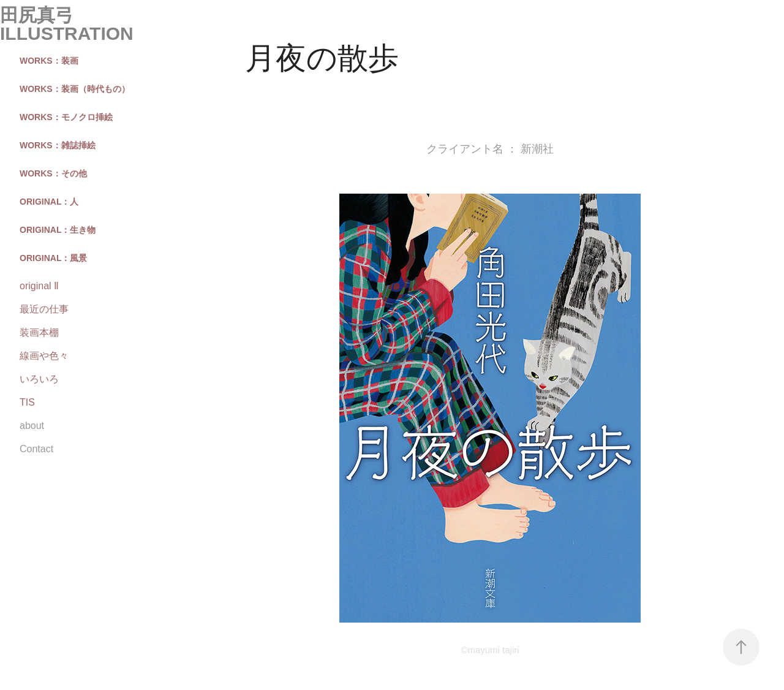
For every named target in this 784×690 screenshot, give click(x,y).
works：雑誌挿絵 (58, 145)
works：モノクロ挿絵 (66, 117)
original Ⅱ (39, 286)
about (32, 426)
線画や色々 (44, 356)
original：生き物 (58, 230)
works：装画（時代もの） (75, 89)
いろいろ (39, 379)
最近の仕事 (44, 309)
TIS (27, 402)
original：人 (49, 202)
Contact (36, 449)
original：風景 (53, 258)
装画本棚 (39, 332)
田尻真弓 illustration (67, 24)
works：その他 (53, 173)
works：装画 (49, 61)
